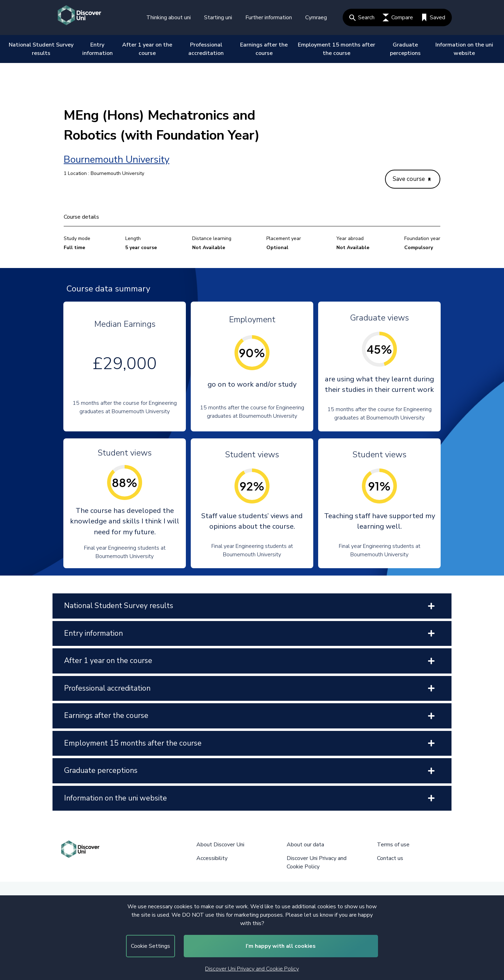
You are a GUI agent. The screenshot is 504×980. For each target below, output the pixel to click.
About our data (305, 845)
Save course (412, 179)
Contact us (390, 858)
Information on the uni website (464, 49)
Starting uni (218, 17)
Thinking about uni (169, 17)
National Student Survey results (41, 49)
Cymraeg (316, 17)
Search (362, 17)
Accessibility (212, 858)
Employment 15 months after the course (337, 49)
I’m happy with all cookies (281, 946)
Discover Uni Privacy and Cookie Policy (252, 969)
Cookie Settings (150, 946)
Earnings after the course (264, 49)
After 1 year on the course (147, 49)
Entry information (97, 49)
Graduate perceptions (405, 49)
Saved (433, 17)
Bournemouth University (117, 160)
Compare (398, 17)
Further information (269, 17)
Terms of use (393, 845)
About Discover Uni (220, 845)
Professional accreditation (206, 49)
